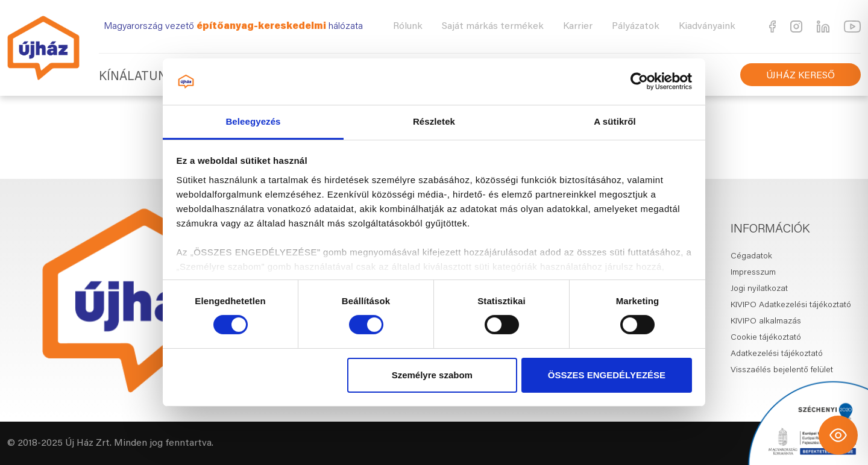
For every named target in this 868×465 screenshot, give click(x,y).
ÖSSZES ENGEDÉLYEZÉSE (607, 375)
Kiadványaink (707, 27)
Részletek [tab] (434, 121)
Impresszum (753, 273)
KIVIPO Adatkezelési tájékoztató (791, 305)
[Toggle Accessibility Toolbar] (838, 435)
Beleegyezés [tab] (253, 121)
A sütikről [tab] (615, 121)
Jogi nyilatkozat (759, 289)
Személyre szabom (432, 375)
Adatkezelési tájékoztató (777, 354)
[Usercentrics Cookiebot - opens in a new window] (639, 81)
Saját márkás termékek (493, 27)
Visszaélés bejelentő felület (782, 370)
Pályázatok (636, 27)
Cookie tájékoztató (766, 338)
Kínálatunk (137, 77)
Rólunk (408, 27)
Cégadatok (751, 257)
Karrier (578, 27)
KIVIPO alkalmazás (766, 322)
